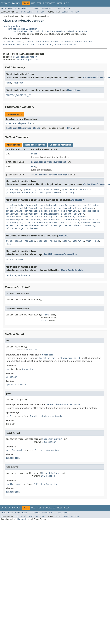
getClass (42, 241)
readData (81, 217)
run (33, 167)
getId (34, 154)
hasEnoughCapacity (33, 193)
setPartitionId (70, 223)
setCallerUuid (90, 220)
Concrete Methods (60, 145)
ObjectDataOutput (59, 175)
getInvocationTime (69, 208)
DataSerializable (13, 42)
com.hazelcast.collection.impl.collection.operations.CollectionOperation (49, 31)
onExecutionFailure (17, 217)
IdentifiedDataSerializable (42, 42)
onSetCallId (67, 217)
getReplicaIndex (91, 211)
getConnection (48, 208)
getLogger (88, 208)
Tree (39, 3)
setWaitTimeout (74, 225)
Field (22, 12)
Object (64, 236)
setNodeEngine (14, 223)
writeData (33, 228)
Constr (30, 12)
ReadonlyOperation (65, 45)
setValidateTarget (52, 225)
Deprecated (49, 3)
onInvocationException (44, 217)
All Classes (64, 8)
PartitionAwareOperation (38, 45)
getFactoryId (13, 190)
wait (89, 241)
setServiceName (30, 225)
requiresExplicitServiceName (23, 220)
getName (28, 190)
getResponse (13, 193)
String (36, 128)
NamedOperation (12, 45)
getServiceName (30, 214)
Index (60, 3)
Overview (6, 3)
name (8, 83)
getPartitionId (70, 211)
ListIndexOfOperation (19, 123)
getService (12, 214)
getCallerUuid (92, 205)
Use (33, 3)
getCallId (11, 208)
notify (66, 241)
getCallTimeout (29, 208)
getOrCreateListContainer (77, 190)
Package (16, 3)
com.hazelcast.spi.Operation (22, 29)
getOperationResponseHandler (42, 211)
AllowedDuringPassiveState (77, 42)
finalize (30, 241)
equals (18, 241)
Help (66, 3)
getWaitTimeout (50, 214)
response (18, 83)
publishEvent (54, 193)
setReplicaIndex (91, 223)
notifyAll (78, 241)
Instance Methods (35, 145)
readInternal (39, 162)
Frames (36, 8)
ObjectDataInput (57, 162)
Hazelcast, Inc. (24, 519)
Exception (32, 350)
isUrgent (66, 214)
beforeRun (24, 205)
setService (12, 225)
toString (69, 193)
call (35, 205)
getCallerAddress (71, 205)
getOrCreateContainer (47, 190)
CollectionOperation (25, 57)
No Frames (47, 8)
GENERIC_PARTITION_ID (18, 95)
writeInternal (39, 175)
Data (69, 128)
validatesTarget (15, 228)
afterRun (11, 205)
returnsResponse (52, 220)
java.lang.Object (11, 26)
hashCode (55, 241)
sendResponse (71, 220)
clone (9, 241)
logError (79, 214)
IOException (49, 442)
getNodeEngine (14, 211)
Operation (74, 90)
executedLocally (49, 205)
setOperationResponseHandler (42, 223)
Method (40, 12)
